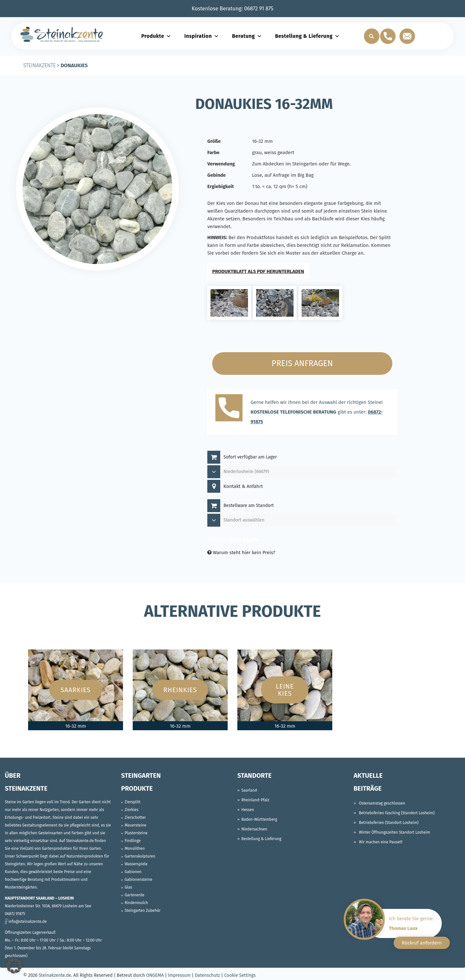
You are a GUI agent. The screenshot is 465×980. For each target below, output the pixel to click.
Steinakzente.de (55, 975)
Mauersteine (135, 825)
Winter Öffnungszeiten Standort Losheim (394, 832)
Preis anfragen (302, 364)
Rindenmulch (136, 903)
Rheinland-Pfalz (255, 800)
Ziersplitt (133, 802)
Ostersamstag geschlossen (382, 803)
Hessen (248, 810)
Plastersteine (136, 833)
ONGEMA (155, 975)
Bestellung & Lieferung (308, 36)
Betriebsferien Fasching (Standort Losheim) (397, 813)
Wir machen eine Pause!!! (381, 842)
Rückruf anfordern (422, 943)
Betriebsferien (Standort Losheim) (389, 823)
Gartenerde (134, 895)
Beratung (247, 36)
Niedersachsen (254, 829)
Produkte (156, 36)
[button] (14, 966)
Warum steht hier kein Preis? (241, 553)
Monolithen (135, 848)
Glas (128, 887)
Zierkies (132, 810)
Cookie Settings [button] (240, 975)
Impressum (179, 975)
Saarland (249, 790)
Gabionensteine (138, 880)
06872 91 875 (259, 9)
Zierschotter (135, 817)
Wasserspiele (136, 864)
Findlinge (133, 841)
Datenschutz (207, 975)
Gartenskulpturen (140, 856)
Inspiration (202, 36)
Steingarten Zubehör (143, 911)
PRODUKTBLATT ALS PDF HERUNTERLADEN (258, 271)
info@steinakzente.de (28, 922)
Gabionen (133, 872)
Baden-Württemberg (259, 819)
